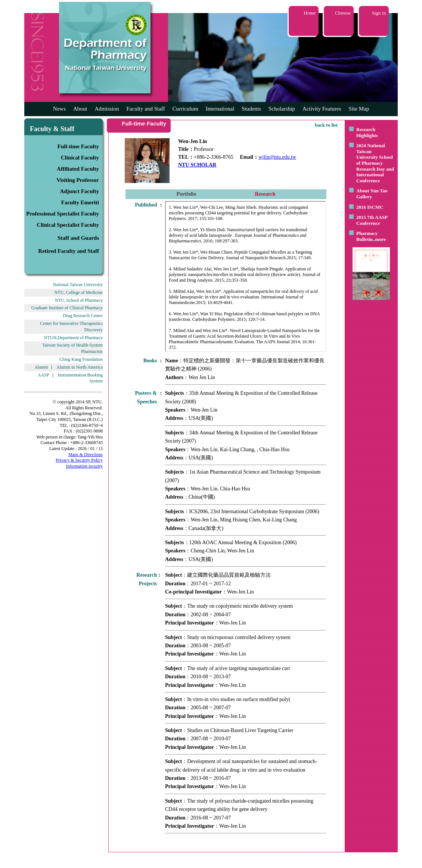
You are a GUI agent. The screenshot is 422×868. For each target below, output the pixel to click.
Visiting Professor (78, 180)
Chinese (343, 13)
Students (251, 109)
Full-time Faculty (78, 146)
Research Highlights (367, 132)
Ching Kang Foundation (81, 359)
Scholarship (282, 109)
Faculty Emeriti (80, 202)
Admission (107, 109)
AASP (43, 375)
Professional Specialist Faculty (63, 214)
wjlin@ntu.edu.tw (277, 157)
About (80, 109)
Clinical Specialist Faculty (68, 225)
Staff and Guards (78, 238)
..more (379, 239)
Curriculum (185, 109)
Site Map (359, 109)
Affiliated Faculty (78, 169)
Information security (84, 466)
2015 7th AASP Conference (372, 220)
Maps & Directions (86, 455)
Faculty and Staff (146, 109)
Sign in (379, 13)
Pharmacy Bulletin (367, 236)
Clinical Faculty (80, 158)
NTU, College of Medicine (79, 292)
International (220, 109)
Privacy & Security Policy (79, 460)
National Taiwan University (78, 285)
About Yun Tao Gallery (372, 194)
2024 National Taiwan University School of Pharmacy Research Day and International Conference (375, 163)
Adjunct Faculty (79, 191)
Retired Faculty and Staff (69, 251)
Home (310, 13)
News (59, 109)
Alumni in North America (80, 367)
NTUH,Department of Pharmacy (73, 338)
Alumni (41, 367)
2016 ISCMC (370, 207)
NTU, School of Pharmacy (79, 300)
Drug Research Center (83, 316)
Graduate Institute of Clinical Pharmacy (67, 308)
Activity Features (322, 109)
